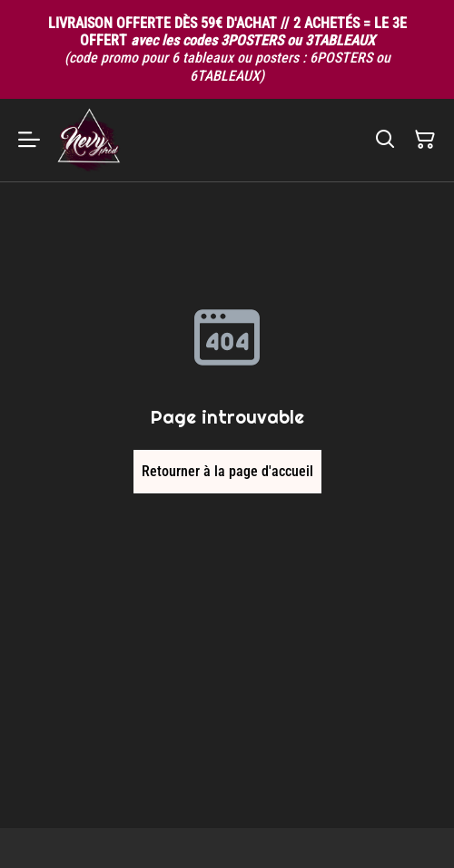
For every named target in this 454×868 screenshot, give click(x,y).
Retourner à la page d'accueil (227, 471)
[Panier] (425, 140)
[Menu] (29, 140)
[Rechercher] (385, 140)
